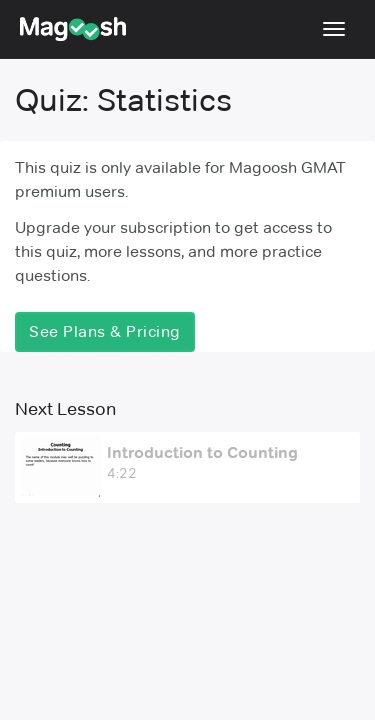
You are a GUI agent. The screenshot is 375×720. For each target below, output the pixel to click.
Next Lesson (65, 409)
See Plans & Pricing (105, 331)
